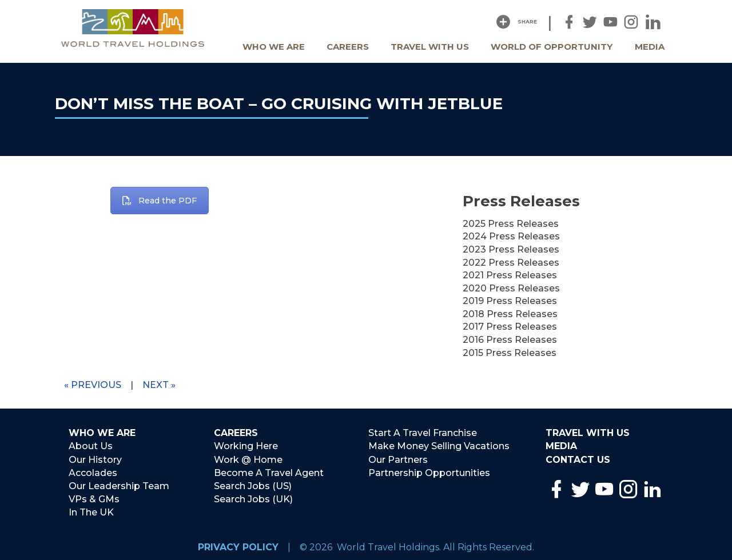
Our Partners (398, 459)
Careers (348, 47)
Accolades (93, 472)
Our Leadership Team (119, 485)
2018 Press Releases (510, 314)
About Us (91, 446)
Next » (159, 385)
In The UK (91, 511)
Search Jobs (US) (253, 485)
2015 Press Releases (510, 353)
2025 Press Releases (511, 224)
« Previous (93, 385)
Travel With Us (430, 47)
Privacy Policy (238, 545)
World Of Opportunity (552, 47)
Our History (95, 459)
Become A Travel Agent (269, 472)
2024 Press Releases (511, 236)
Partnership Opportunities (429, 472)
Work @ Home (248, 459)
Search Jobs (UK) (253, 498)
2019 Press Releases (510, 301)
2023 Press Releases (511, 249)
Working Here (246, 446)
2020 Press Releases (511, 288)
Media (650, 47)
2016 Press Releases (510, 340)
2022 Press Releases (511, 263)
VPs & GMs (94, 498)
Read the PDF (160, 201)
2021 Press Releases (510, 275)
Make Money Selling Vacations (439, 446)
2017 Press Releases (510, 327)
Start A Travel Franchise (423, 433)
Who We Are (274, 47)
